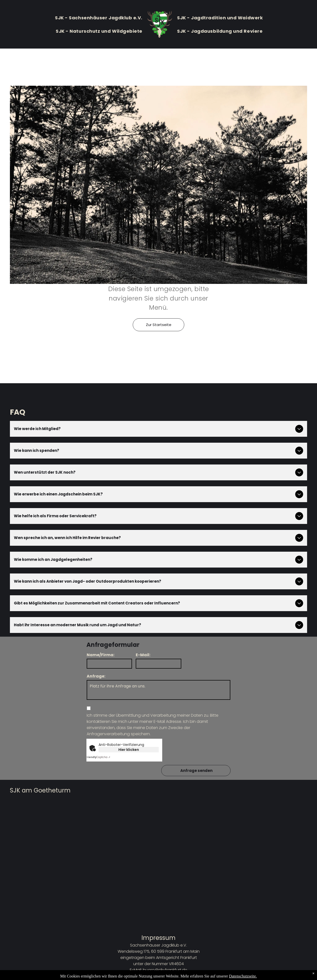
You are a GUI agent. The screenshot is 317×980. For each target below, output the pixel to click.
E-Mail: (143, 655)
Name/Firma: (101, 655)
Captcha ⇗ (98, 757)
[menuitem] (99, 18)
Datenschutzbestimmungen (159, 976)
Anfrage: (96, 676)
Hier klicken (129, 750)
